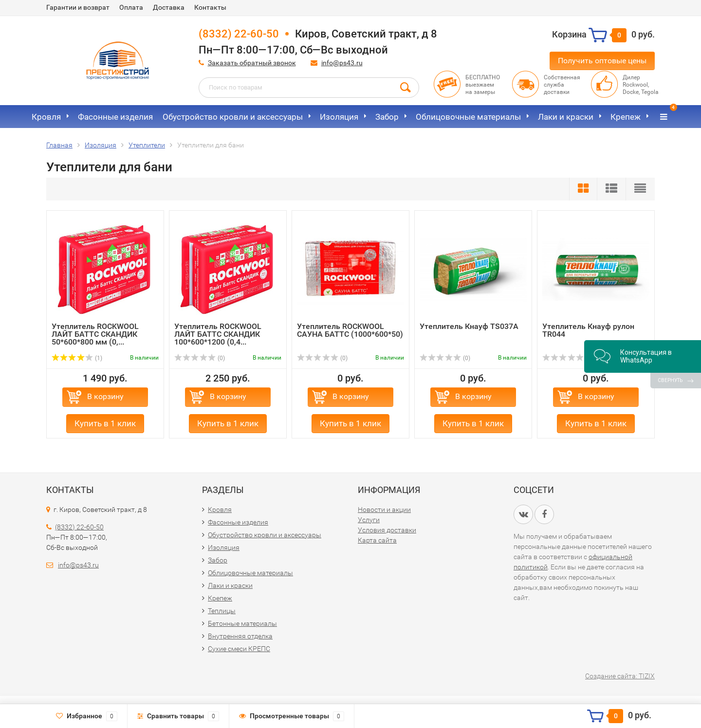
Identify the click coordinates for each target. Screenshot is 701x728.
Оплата (131, 7)
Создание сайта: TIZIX (620, 676)
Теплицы (222, 611)
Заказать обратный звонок (252, 63)
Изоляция (339, 117)
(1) (77, 358)
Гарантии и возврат (78, 7)
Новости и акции (384, 510)
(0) (200, 358)
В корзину (105, 396)
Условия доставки (387, 530)
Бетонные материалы (242, 623)
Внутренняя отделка (240, 636)
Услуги (369, 520)
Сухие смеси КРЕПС (239, 649)
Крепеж (626, 117)
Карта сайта (377, 540)
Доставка (169, 7)
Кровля (46, 117)
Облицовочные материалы (468, 117)
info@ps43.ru (342, 63)
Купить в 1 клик (105, 423)
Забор (387, 117)
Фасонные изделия (115, 117)
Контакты (210, 7)
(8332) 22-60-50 (239, 34)
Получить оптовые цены (602, 61)
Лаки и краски (566, 117)
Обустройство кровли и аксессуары (233, 117)
